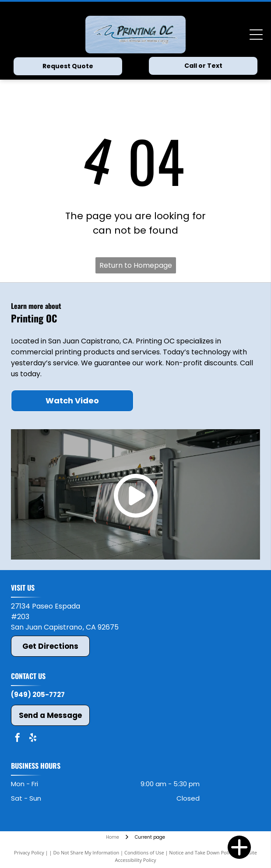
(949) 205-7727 (38, 695)
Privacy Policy (29, 852)
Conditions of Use (144, 852)
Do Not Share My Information (86, 852)
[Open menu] (256, 35)
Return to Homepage (136, 265)
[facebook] (18, 739)
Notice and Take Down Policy (201, 852)
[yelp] (33, 739)
